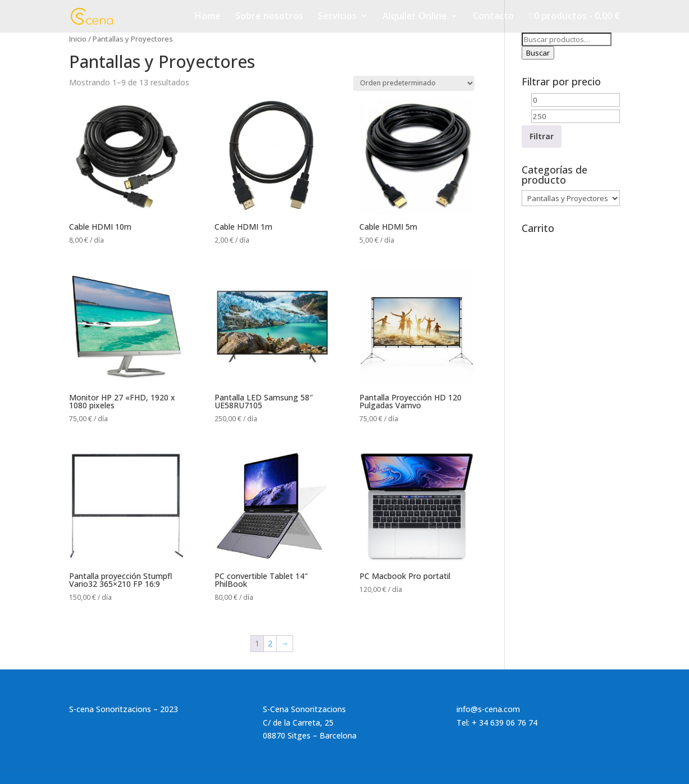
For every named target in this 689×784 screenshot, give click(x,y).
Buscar (538, 53)
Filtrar (542, 136)
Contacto (493, 17)
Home (208, 17)
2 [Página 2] (270, 643)
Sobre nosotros (269, 17)
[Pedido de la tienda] (414, 83)
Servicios (337, 17)
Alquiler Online (415, 17)
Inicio (78, 39)
